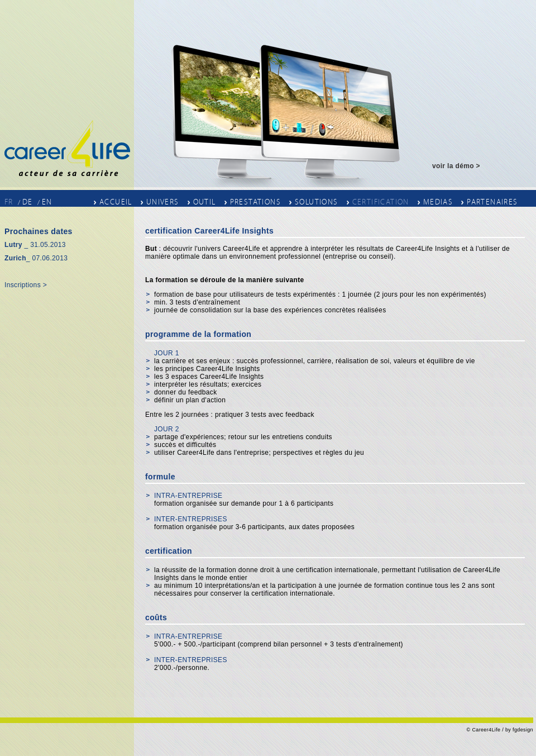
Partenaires (492, 202)
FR (9, 202)
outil (205, 202)
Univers (163, 202)
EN (47, 202)
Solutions (317, 202)
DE (28, 202)
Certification (381, 202)
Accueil (116, 202)
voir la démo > (456, 166)
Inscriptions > (26, 285)
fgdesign (523, 730)
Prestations (255, 202)
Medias (438, 202)
